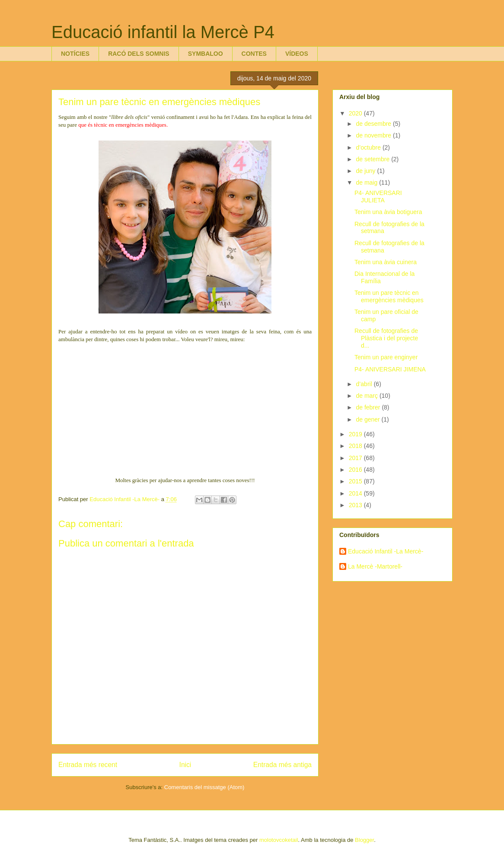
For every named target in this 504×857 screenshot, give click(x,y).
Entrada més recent (88, 765)
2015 (356, 481)
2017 (356, 458)
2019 (356, 434)
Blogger (364, 840)
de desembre (374, 124)
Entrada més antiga (282, 765)
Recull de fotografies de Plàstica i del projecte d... (386, 338)
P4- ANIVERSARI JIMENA (390, 369)
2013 (356, 505)
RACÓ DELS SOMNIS (139, 54)
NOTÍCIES (75, 54)
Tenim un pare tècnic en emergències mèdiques (389, 296)
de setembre (373, 159)
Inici (185, 765)
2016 (356, 470)
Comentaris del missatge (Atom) (204, 787)
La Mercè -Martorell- (375, 566)
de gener (368, 419)
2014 (356, 493)
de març (367, 396)
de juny (366, 171)
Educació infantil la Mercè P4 (163, 32)
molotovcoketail (279, 840)
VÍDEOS (297, 54)
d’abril (365, 384)
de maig (367, 182)
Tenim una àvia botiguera (388, 212)
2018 (356, 446)
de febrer (369, 407)
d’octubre (369, 147)
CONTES (254, 54)
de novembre (374, 135)
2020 (356, 113)
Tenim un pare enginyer (386, 357)
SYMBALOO (206, 54)
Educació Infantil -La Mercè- (386, 551)
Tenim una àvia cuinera (386, 262)
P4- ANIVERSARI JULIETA (378, 197)
